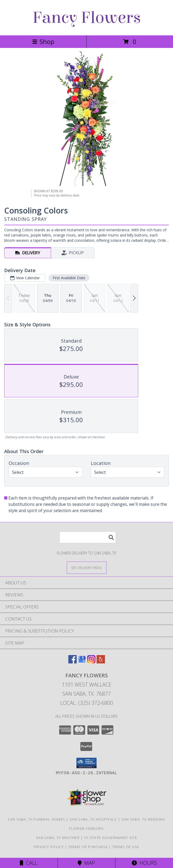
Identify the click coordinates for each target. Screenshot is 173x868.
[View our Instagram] (91, 662)
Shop (43, 42)
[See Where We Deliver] (87, 567)
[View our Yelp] (101, 662)
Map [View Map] (86, 863)
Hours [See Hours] (144, 863)
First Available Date (69, 278)
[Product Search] (88, 537)
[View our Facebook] (72, 662)
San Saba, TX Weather (58, 838)
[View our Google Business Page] (82, 662)
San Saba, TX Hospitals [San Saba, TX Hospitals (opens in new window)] (93, 819)
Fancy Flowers (87, 18)
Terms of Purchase (88, 847)
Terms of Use (126, 847)
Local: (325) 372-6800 (87, 703)
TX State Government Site (111, 838)
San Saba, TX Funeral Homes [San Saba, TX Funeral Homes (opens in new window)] (36, 819)
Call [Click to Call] (29, 863)
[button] (86, 763)
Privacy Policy (49, 847)
